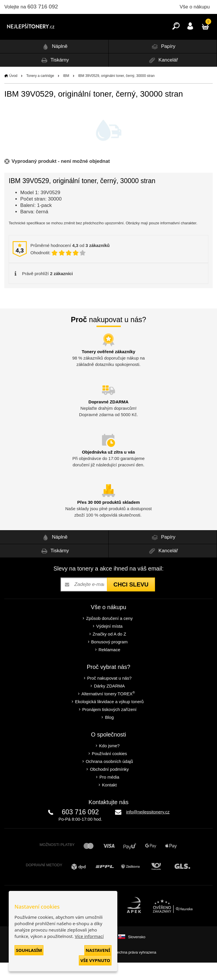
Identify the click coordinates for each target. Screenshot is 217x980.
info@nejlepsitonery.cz (148, 829)
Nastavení (98, 950)
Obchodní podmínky (109, 787)
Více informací (89, 936)
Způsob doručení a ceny (109, 636)
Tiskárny (54, 78)
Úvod (13, 93)
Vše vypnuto (95, 960)
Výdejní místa (109, 644)
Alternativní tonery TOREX (109, 711)
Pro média (109, 794)
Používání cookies (110, 771)
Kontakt (109, 802)
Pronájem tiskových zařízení (110, 727)
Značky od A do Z (110, 651)
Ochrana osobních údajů (109, 779)
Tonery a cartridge (40, 93)
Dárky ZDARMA (109, 703)
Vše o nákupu (195, 7)
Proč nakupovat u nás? (109, 695)
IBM (66, 93)
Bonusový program (110, 659)
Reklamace (109, 667)
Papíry (163, 64)
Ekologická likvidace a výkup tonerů (109, 719)
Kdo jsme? (109, 763)
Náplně (54, 64)
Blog (109, 735)
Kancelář (163, 78)
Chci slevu (131, 602)
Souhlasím (29, 950)
